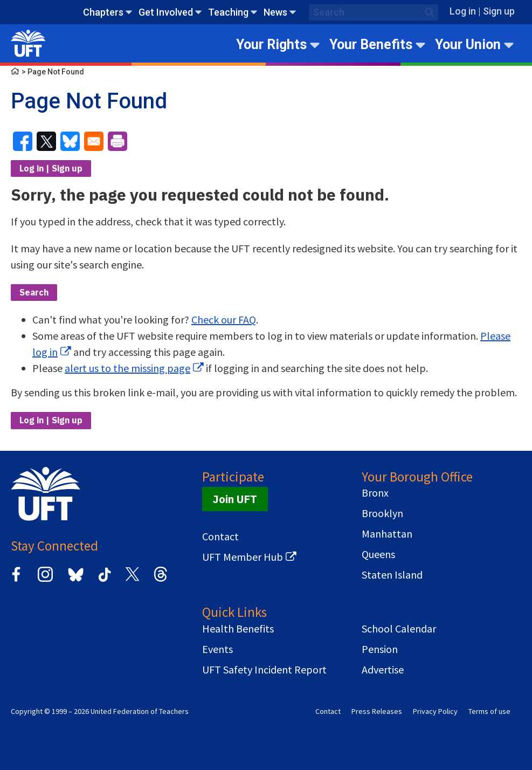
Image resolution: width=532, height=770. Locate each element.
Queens (378, 554)
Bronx (375, 493)
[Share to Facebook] (23, 141)
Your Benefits (371, 44)
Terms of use (489, 711)
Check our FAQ (224, 319)
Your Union (468, 44)
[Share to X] (46, 141)
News (275, 12)
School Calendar (399, 629)
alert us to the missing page (127, 368)
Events (217, 649)
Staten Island (392, 575)
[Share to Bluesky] (70, 141)
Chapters (103, 12)
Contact (220, 537)
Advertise (383, 670)
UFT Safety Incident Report (264, 670)
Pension (380, 649)
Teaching (228, 12)
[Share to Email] (94, 141)
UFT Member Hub (243, 557)
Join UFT (235, 499)
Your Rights (271, 44)
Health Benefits (238, 629)
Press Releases (377, 711)
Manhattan (387, 534)
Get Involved (166, 12)
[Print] (118, 141)
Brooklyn (382, 513)
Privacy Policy (435, 711)
